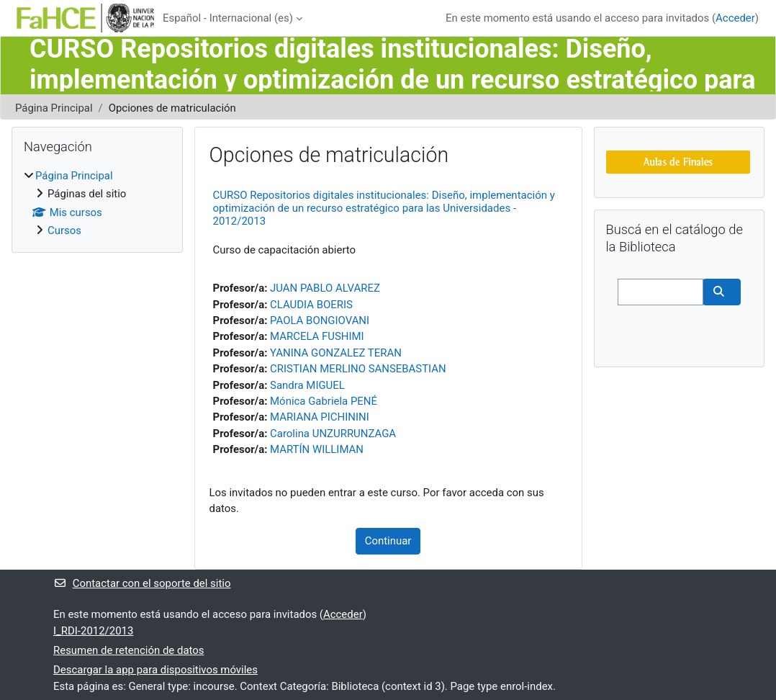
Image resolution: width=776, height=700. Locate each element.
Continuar (388, 541)
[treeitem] (97, 203)
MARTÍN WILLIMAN (317, 449)
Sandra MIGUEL (307, 385)
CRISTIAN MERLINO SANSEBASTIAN (358, 369)
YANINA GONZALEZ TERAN (336, 353)
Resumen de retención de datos (129, 650)
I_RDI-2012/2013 (93, 631)
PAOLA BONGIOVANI (320, 320)
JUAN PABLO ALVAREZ (325, 288)
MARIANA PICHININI (320, 417)
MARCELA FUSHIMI (317, 336)
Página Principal (54, 108)
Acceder (735, 18)
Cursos (64, 230)
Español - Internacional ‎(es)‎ (228, 18)
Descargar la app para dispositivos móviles (155, 670)
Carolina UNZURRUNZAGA (333, 434)
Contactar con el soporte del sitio (142, 583)
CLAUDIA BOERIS (311, 305)
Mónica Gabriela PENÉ (324, 401)
